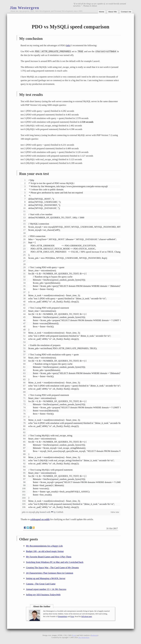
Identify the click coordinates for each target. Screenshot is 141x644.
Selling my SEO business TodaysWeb (43, 595)
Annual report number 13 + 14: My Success (46, 589)
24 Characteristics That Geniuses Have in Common (49, 573)
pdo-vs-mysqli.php (31, 512)
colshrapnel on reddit (40, 519)
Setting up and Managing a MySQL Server (46, 578)
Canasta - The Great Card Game (41, 584)
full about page (87, 616)
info (68, 45)
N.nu (72, 616)
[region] (70, 344)
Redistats (94, 635)
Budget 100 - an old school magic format (45, 551)
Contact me (126, 12)
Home (102, 12)
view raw (115, 512)
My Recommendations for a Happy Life (44, 546)
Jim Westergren (24, 8)
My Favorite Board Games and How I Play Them (49, 557)
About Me (113, 12)
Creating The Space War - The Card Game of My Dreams (52, 568)
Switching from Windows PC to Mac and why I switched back (55, 562)
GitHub (60, 512)
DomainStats (62, 616)
